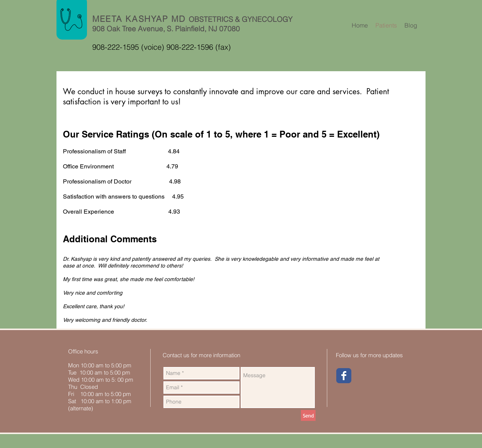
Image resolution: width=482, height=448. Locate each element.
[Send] (308, 415)
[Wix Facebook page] (344, 376)
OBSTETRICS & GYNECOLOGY (241, 19)
